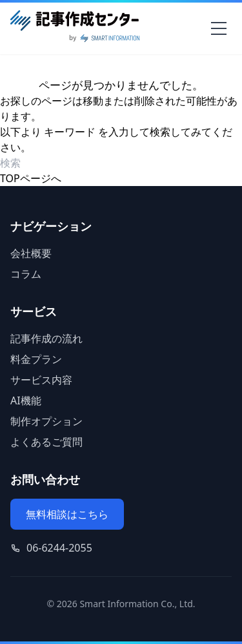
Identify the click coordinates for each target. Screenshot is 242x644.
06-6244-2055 (59, 548)
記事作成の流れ (46, 338)
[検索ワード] (74, 163)
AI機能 (26, 400)
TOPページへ (31, 178)
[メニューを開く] (219, 28)
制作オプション (46, 421)
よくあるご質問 (46, 442)
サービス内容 (41, 380)
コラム (26, 274)
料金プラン (36, 359)
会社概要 (31, 253)
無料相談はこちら (67, 514)
